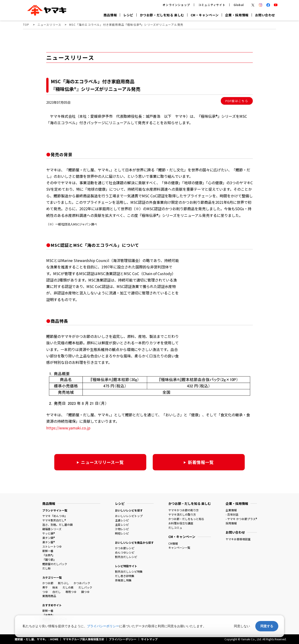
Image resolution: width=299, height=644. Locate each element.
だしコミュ (175, 528)
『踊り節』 (49, 559)
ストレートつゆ (52, 546)
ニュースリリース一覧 (102, 462)
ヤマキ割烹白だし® (54, 520)
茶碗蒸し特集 (123, 580)
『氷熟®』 (49, 555)
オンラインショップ (176, 5)
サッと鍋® (49, 533)
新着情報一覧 (201, 462)
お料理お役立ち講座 (181, 523)
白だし (57, 592)
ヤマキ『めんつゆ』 (55, 516)
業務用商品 (49, 596)
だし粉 (46, 568)
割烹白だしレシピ (126, 557)
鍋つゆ (85, 592)
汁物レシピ (122, 529)
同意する (267, 626)
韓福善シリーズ (52, 529)
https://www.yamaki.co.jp (68, 428)
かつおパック (82, 583)
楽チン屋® (49, 542)
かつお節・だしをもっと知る (186, 519)
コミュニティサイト (212, 5)
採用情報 (231, 523)
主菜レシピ (122, 525)
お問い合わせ (265, 15)
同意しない (242, 626)
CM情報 (173, 543)
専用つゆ (71, 592)
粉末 (55, 587)
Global (239, 5)
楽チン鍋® (49, 538)
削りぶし (63, 583)
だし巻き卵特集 (125, 576)
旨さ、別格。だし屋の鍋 (57, 525)
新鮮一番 (48, 551)
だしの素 (68, 587)
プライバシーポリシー (103, 626)
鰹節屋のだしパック (55, 564)
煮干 (45, 587)
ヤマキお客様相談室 (238, 539)
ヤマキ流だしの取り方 (182, 514)
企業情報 (231, 510)
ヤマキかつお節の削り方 (184, 510)
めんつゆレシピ (125, 552)
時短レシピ (122, 533)
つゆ (45, 592)
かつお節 (48, 583)
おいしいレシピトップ (129, 516)
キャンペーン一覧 (179, 548)
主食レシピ (122, 520)
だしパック (85, 587)
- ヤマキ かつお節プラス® (241, 519)
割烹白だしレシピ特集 (129, 571)
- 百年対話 (232, 514)
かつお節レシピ (125, 548)
